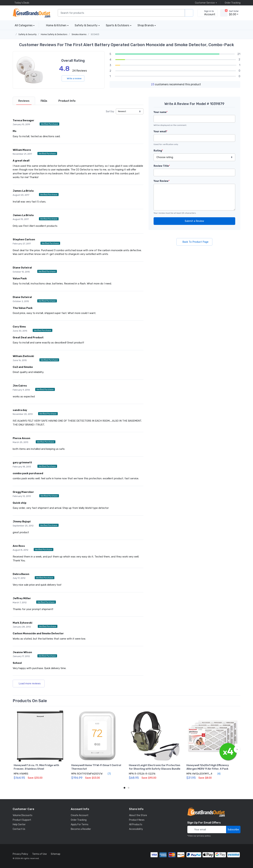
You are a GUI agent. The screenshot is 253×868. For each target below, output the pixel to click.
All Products (136, 824)
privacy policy (204, 836)
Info (67, 101)
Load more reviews (29, 683)
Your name (161, 112)
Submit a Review (194, 221)
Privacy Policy (20, 854)
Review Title (162, 166)
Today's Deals (21, 3)
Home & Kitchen (56, 25)
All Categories (23, 25)
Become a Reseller (81, 829)
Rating (158, 151)
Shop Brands (146, 25)
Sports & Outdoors (118, 25)
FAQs (44, 101)
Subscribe (233, 830)
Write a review (73, 78)
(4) (217, 774)
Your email (160, 132)
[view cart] (224, 13)
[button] (237, 749)
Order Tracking (232, 3)
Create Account (80, 815)
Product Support (22, 820)
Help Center (19, 824)
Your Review (162, 181)
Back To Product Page (194, 242)
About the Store (138, 815)
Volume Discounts (23, 815)
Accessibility (136, 829)
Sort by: (110, 112)
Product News (137, 820)
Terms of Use (39, 854)
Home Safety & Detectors (54, 34)
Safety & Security (86, 25)
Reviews (24, 101)
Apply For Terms (80, 824)
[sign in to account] (207, 13)
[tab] (24, 101)
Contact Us (19, 829)
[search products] (189, 13)
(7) (107, 774)
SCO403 (95, 34)
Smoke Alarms (79, 34)
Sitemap (56, 854)
